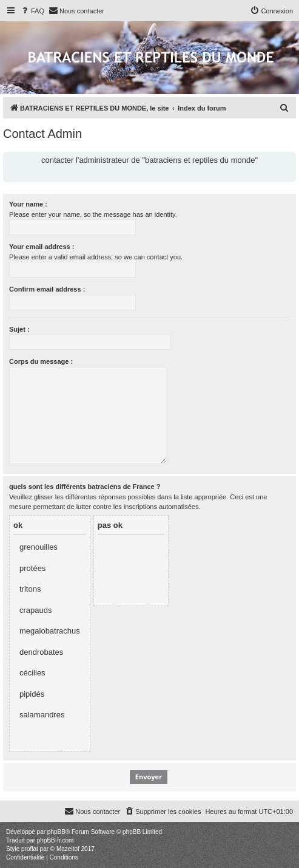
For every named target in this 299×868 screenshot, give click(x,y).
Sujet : (19, 329)
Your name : (28, 204)
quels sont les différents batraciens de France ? (85, 487)
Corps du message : (41, 361)
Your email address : (42, 247)
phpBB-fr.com (55, 840)
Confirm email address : (47, 289)
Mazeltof (68, 849)
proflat (30, 849)
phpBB (56, 832)
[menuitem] (32, 11)
